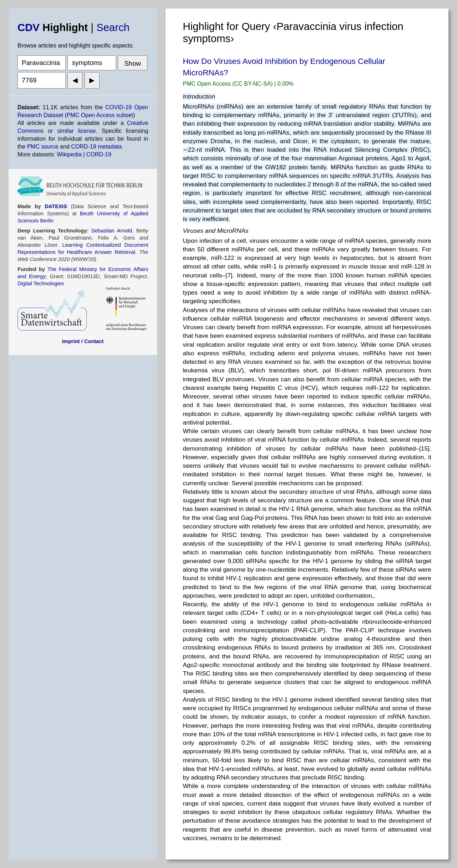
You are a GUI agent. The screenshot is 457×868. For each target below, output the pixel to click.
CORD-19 (99, 154)
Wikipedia (69, 154)
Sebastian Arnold (112, 231)
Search (113, 27)
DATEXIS (56, 206)
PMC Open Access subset (100, 115)
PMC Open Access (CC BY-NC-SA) (228, 84)
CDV (29, 27)
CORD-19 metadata (96, 147)
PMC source (43, 147)
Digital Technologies (41, 284)
